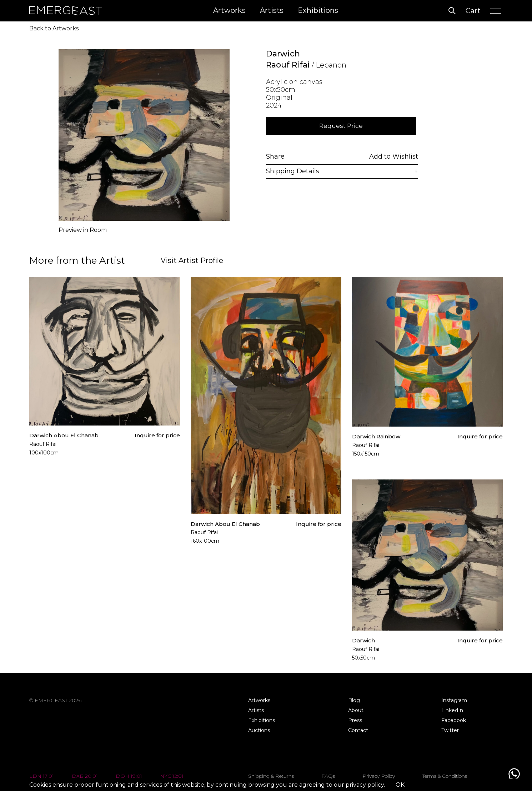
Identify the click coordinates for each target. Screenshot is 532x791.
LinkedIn (452, 710)
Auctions (259, 730)
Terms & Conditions (445, 776)
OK (400, 785)
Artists (272, 10)
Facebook (454, 720)
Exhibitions (318, 10)
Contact (358, 730)
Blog (354, 700)
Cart (473, 11)
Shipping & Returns (271, 776)
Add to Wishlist (394, 156)
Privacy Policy (379, 776)
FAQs (328, 776)
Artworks (229, 10)
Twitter (450, 730)
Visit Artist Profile (192, 260)
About (356, 710)
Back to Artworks (54, 28)
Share (275, 156)
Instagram (454, 700)
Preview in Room (83, 230)
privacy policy (365, 785)
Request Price (341, 126)
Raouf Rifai (288, 65)
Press (355, 720)
